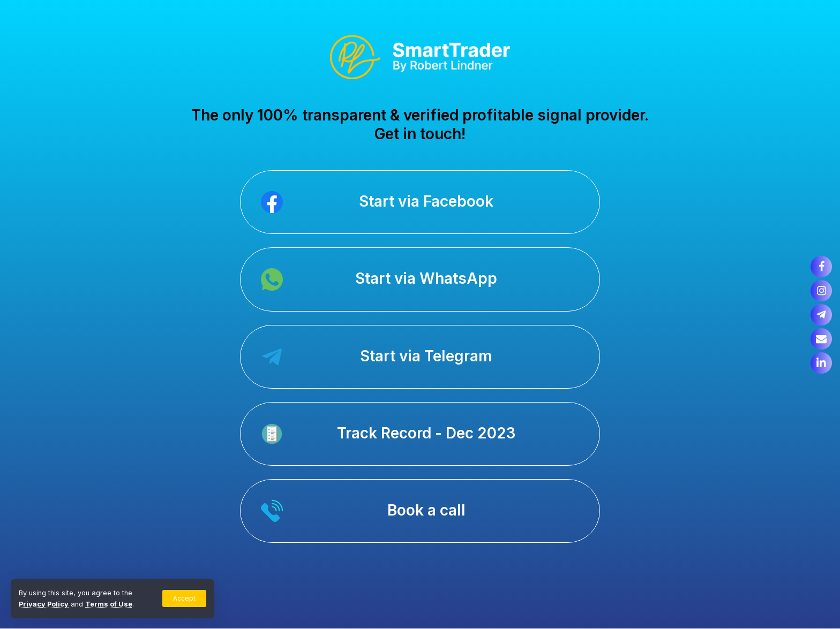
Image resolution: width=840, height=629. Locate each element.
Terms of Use (109, 604)
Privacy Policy (44, 604)
